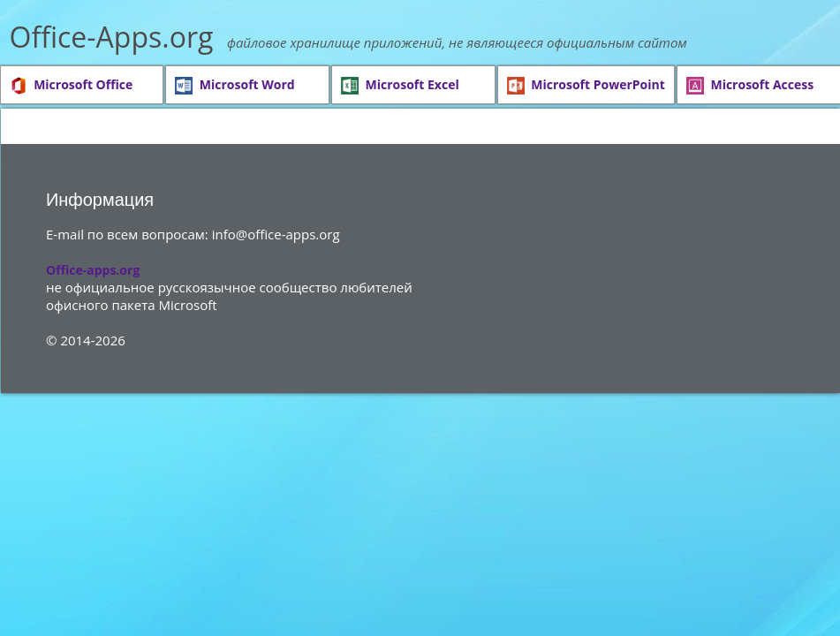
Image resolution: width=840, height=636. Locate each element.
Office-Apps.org (112, 37)
